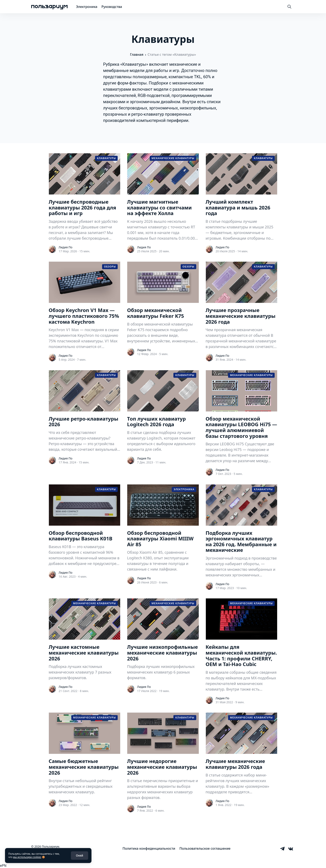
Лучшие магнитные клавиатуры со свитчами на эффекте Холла (159, 207)
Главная (137, 54)
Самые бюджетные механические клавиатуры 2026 (84, 767)
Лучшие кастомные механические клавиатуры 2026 (84, 653)
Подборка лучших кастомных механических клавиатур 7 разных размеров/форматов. (80, 672)
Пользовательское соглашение (205, 848)
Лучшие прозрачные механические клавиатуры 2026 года (241, 316)
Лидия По (65, 247)
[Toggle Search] (289, 7)
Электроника (87, 7)
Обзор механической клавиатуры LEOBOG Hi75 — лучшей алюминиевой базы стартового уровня (241, 427)
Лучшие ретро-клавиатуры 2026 (83, 422)
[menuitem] (149, 848)
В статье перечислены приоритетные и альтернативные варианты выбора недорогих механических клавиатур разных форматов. (162, 789)
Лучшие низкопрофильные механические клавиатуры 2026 (162, 653)
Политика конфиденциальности (149, 848)
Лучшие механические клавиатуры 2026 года (235, 764)
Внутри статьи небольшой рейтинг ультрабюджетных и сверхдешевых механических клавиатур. (81, 786)
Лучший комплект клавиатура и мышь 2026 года (238, 207)
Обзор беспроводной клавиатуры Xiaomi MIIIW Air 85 (160, 539)
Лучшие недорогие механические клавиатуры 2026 (162, 767)
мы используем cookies (27, 857)
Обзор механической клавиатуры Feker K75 (155, 313)
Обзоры (110, 267)
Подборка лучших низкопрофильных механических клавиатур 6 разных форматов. (161, 672)
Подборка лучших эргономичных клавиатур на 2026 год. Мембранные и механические (241, 541)
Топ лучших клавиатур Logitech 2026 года (156, 422)
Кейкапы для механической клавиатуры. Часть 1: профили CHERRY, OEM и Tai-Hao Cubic (241, 655)
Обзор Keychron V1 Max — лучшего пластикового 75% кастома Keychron (84, 316)
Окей (80, 855)
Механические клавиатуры (173, 158)
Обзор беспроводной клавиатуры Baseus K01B (80, 536)
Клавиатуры (106, 158)
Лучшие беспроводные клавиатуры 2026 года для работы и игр (82, 207)
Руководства (112, 7)
